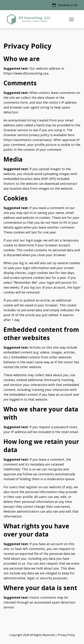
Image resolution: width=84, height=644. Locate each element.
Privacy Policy (66, 635)
